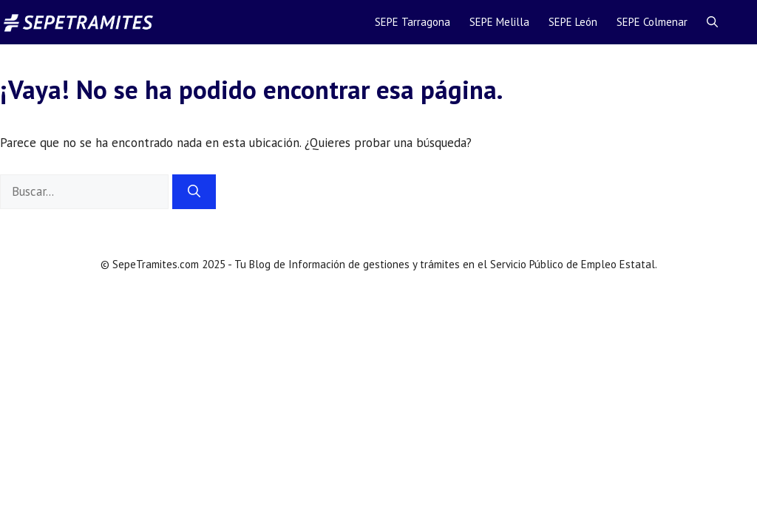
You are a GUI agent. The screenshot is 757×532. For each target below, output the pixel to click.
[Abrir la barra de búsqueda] (712, 22)
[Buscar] (194, 192)
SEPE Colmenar (652, 22)
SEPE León (573, 22)
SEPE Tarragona (413, 22)
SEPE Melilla (499, 22)
